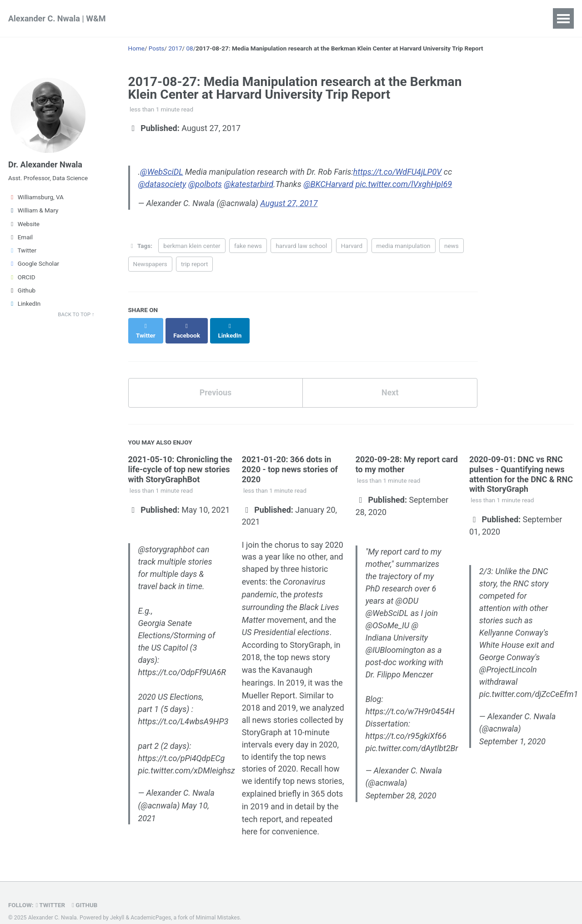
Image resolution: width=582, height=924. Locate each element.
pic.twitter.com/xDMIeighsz (187, 760)
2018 (251, 694)
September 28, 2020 (401, 785)
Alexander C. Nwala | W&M (57, 18)
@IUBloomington (395, 639)
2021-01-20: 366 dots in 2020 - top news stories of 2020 (290, 459)
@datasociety (162, 184)
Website (24, 224)
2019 (287, 694)
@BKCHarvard (328, 184)
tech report (262, 805)
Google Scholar (34, 264)
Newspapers (150, 263)
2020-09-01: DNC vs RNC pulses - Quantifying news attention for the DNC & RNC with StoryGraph (521, 464)
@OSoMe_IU (387, 615)
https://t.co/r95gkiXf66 (406, 725)
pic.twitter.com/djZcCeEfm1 (529, 684)
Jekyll (117, 904)
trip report (194, 263)
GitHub (85, 891)
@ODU (407, 590)
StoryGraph (310, 633)
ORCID (22, 278)
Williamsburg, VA (36, 197)
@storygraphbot (166, 539)
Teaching (205, 18)
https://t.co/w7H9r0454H (410, 701)
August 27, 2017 (290, 203)
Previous (215, 382)
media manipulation (404, 245)
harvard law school (301, 245)
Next (390, 382)
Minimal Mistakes (218, 904)
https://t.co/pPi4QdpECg (182, 748)
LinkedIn (24, 304)
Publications (261, 18)
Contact (341, 18)
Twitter (22, 251)
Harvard (352, 245)
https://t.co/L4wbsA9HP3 (183, 711)
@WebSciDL (162, 171)
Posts (382, 18)
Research (156, 18)
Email (20, 237)
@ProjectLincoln (508, 659)
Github (22, 291)
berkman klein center (192, 245)
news (452, 245)
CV (305, 18)
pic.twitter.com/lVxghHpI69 (404, 184)
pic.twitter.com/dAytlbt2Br (412, 738)
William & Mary (33, 211)
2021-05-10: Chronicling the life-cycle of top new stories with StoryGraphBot (180, 459)
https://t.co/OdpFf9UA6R (182, 662)
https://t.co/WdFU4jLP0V (398, 171)
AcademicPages (151, 904)
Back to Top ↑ (76, 315)
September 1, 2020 (512, 731)
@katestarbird (248, 184)
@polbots (205, 184)
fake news (248, 245)
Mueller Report (268, 682)
